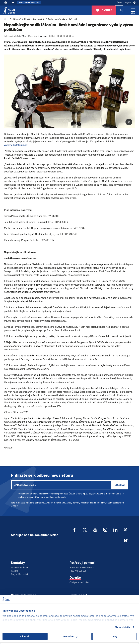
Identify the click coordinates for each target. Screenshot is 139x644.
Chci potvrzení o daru (80, 582)
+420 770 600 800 (78, 571)
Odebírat (120, 485)
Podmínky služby (105, 503)
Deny (114, 636)
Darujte (75, 578)
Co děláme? (15, 19)
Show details (122, 627)
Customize (70, 636)
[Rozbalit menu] (133, 10)
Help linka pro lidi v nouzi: (82, 568)
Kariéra (15, 571)
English (128, 3)
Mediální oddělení (19, 568)
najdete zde (60, 497)
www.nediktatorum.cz (16, 145)
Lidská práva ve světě (34, 19)
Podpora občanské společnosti (62, 19)
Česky (119, 3)
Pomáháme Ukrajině (29, 3)
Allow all (25, 636)
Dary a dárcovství (19, 574)
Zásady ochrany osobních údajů (80, 503)
